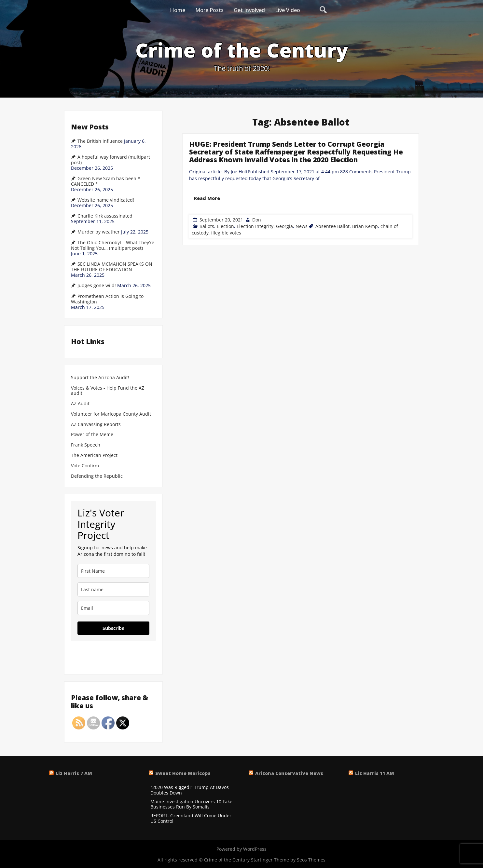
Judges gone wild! (97, 286)
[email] (113, 608)
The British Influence (100, 141)
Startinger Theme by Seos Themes (288, 860)
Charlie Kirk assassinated (105, 216)
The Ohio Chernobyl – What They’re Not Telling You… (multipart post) (113, 245)
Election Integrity (255, 226)
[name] (113, 571)
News (302, 226)
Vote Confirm (85, 466)
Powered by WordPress (241, 849)
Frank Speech (86, 445)
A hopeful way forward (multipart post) (110, 160)
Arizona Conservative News (289, 773)
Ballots (207, 226)
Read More (207, 198)
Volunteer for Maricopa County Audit (112, 414)
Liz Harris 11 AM (375, 773)
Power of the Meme (92, 435)
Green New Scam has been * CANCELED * (106, 181)
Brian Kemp (365, 226)
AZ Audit (80, 404)
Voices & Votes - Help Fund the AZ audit (108, 391)
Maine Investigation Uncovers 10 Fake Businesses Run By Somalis (191, 805)
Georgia (284, 226)
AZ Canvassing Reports (96, 425)
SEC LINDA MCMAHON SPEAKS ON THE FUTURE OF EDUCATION (112, 267)
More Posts (209, 10)
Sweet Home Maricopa (183, 773)
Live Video (288, 10)
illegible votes (226, 233)
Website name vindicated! (106, 200)
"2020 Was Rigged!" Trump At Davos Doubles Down (190, 790)
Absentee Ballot (332, 226)
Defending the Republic (97, 476)
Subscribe (113, 628)
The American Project (94, 455)
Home (178, 10)
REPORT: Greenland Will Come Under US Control (191, 819)
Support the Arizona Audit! (100, 378)
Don (257, 220)
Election (225, 226)
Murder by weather (99, 232)
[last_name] (113, 589)
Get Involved (249, 10)
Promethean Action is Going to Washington (107, 299)
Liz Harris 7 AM (74, 773)
